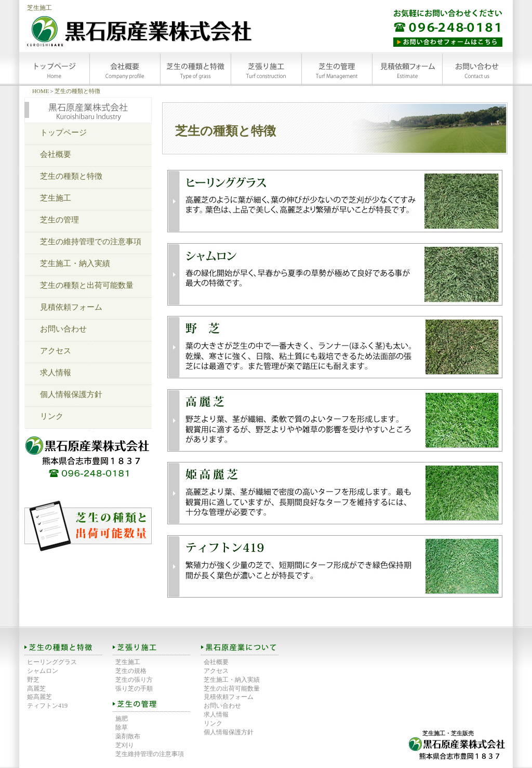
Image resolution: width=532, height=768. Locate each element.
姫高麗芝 (39, 697)
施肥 (122, 719)
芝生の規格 (131, 671)
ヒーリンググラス (52, 662)
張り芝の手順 (134, 688)
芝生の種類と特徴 (77, 91)
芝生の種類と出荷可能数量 (87, 285)
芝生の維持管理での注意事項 (91, 242)
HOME (41, 91)
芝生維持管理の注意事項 (150, 754)
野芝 (33, 680)
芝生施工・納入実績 (75, 263)
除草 (122, 727)
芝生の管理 (59, 220)
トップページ (63, 133)
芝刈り (125, 745)
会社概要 (56, 154)
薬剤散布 (128, 736)
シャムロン (43, 671)
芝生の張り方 (134, 680)
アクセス (56, 351)
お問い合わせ (63, 329)
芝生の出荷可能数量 (232, 688)
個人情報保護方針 (71, 394)
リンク (52, 416)
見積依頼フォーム (71, 307)
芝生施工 (39, 8)
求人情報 (56, 373)
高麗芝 (36, 688)
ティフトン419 (47, 706)
